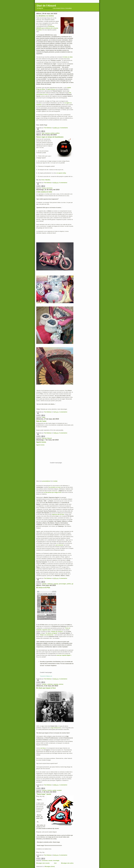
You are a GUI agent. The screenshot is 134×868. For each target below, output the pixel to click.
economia (45, 860)
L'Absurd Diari (48, 8)
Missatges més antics (67, 863)
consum (44, 790)
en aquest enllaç (61, 173)
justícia (53, 133)
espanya (47, 133)
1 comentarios (63, 412)
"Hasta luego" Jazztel (44, 794)
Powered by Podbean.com (46, 676)
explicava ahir (58, 514)
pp (72, 584)
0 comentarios (64, 128)
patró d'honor (51, 89)
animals (44, 584)
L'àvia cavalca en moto (44, 192)
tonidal (55, 481)
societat (59, 790)
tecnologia (56, 860)
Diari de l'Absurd (46, 6)
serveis (50, 860)
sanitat (54, 790)
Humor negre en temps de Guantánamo (50, 137)
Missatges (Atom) (50, 866)
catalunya (50, 584)
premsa (61, 684)
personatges (63, 584)
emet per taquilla (64, 655)
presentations (46, 481)
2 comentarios (63, 679)
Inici (55, 863)
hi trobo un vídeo (68, 57)
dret (43, 133)
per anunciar (60, 545)
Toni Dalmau (48, 128)
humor (44, 188)
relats (44, 417)
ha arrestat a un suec (55, 487)
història (50, 790)
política (58, 133)
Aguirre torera (41, 442)
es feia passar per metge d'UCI (53, 492)
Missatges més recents (43, 863)
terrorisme (49, 188)
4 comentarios (63, 855)
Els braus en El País (43, 588)
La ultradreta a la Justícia (45, 16)
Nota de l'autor (41, 421)
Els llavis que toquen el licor (46, 688)
